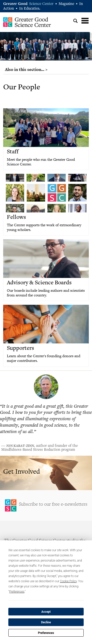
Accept (46, 612)
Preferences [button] (17, 592)
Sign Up (46, 505)
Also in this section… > (26, 69)
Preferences (46, 633)
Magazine (66, 4)
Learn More (46, 473)
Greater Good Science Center (27, 22)
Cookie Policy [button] (68, 581)
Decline (46, 622)
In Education (30, 9)
